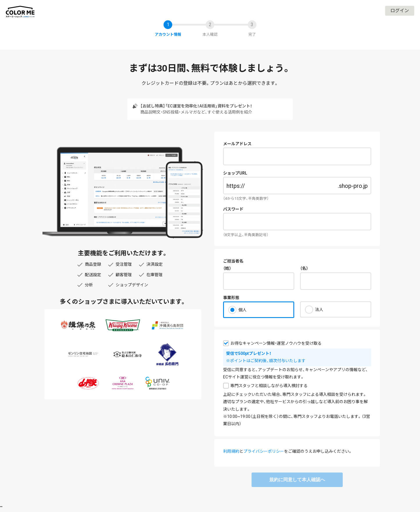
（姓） (227, 268)
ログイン (400, 11)
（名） (304, 268)
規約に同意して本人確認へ (297, 480)
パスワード (233, 209)
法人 (319, 310)
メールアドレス (237, 144)
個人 (243, 310)
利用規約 (231, 451)
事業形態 (231, 298)
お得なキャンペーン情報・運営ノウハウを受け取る (276, 343)
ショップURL (235, 173)
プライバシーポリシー (264, 451)
